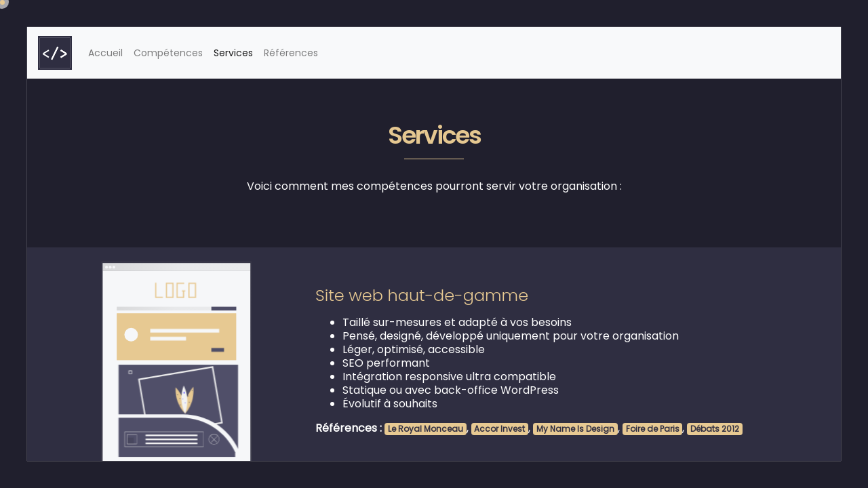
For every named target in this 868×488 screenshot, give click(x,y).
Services (233, 53)
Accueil (108, 53)
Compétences (168, 53)
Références (291, 53)
